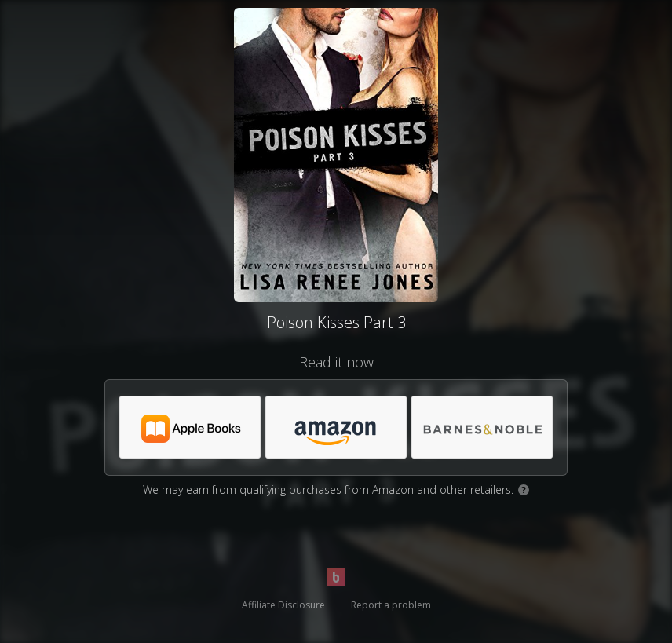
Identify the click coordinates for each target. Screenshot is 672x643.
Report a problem (391, 605)
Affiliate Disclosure (283, 605)
